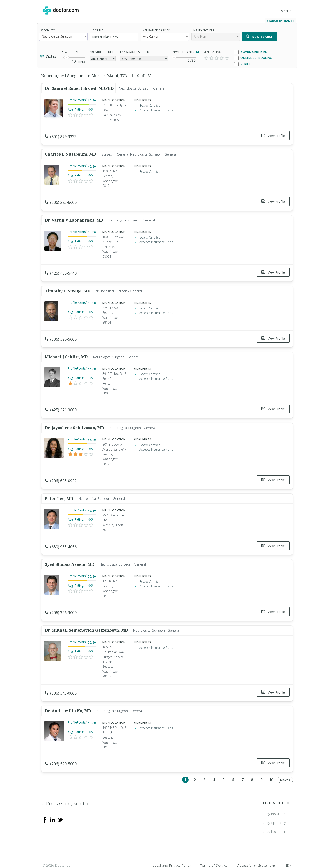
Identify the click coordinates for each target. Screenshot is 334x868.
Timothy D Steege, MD (68, 285)
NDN (288, 850)
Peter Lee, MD (59, 488)
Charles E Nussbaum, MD (71, 152)
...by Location (274, 816)
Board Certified (251, 51)
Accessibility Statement (256, 850)
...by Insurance (275, 798)
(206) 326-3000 (61, 601)
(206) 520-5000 (61, 334)
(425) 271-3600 (61, 403)
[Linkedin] (53, 804)
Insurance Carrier (156, 29)
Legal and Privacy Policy (172, 850)
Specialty (48, 29)
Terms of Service (214, 850)
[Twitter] (60, 804)
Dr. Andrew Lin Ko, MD (68, 696)
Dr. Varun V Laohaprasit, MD (74, 216)
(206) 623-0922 (61, 472)
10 (271, 764)
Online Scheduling (253, 57)
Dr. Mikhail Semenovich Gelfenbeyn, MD (86, 617)
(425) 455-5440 (61, 269)
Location (98, 29)
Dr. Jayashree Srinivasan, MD (75, 419)
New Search (260, 36)
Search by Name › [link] (281, 20)
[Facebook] (45, 804)
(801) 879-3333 (61, 136)
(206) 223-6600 (61, 200)
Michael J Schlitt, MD (66, 350)
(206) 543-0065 (61, 680)
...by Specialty (274, 807)
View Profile (273, 135)
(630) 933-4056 (61, 537)
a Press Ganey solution (67, 788)
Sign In (286, 11)
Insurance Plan (205, 29)
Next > (285, 764)
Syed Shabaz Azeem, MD (70, 553)
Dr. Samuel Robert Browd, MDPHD (79, 87)
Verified (244, 63)
